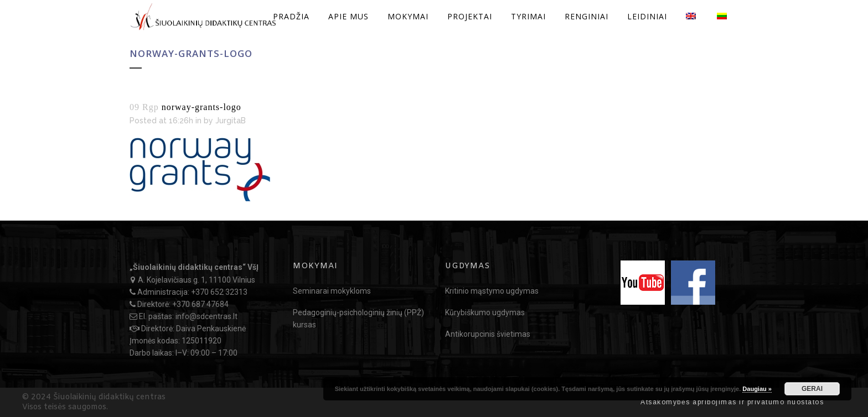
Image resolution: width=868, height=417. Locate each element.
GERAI (812, 389)
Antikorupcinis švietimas (488, 334)
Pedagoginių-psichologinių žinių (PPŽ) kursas (358, 319)
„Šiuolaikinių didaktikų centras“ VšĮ (194, 267)
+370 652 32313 (219, 292)
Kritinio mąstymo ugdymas (492, 291)
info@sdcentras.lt (206, 316)
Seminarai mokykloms (332, 291)
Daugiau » (757, 389)
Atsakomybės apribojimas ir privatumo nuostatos (732, 402)
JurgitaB (231, 121)
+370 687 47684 (200, 304)
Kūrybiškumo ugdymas (485, 312)
